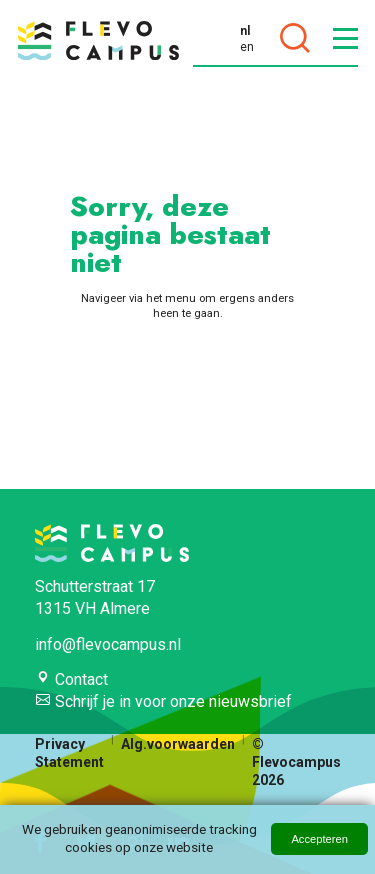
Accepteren (319, 839)
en (247, 47)
